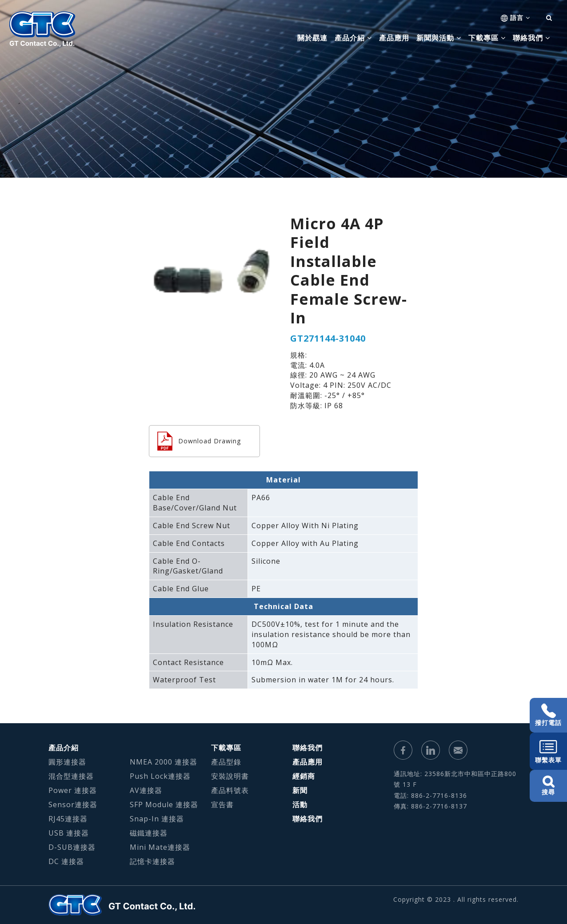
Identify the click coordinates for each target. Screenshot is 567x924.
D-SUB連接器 (72, 847)
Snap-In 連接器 (157, 819)
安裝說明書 (230, 776)
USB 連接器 (69, 833)
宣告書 (222, 805)
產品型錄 (226, 762)
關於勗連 (312, 38)
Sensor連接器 (73, 805)
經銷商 (304, 776)
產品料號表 (230, 790)
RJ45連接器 (68, 819)
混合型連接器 (71, 776)
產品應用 (394, 38)
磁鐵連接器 (149, 833)
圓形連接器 (67, 762)
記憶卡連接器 (152, 861)
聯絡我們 (307, 748)
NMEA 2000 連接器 (164, 762)
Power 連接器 (73, 790)
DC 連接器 (66, 861)
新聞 (300, 790)
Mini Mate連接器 (160, 847)
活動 (300, 805)
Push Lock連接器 (160, 776)
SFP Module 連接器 (164, 805)
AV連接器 (146, 790)
